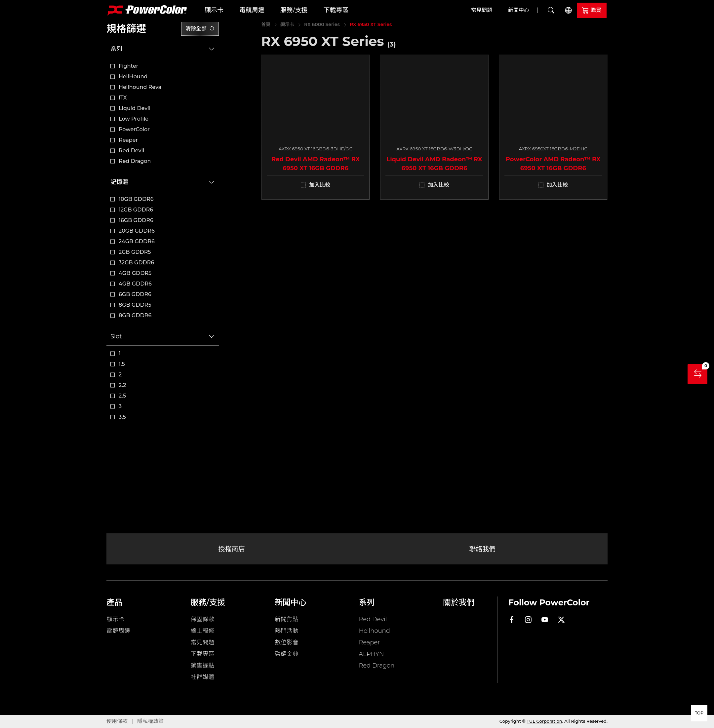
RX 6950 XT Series (371, 24)
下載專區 (336, 10)
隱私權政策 (150, 721)
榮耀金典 (287, 654)
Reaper (128, 140)
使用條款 (117, 721)
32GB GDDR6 (136, 263)
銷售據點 (203, 666)
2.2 (122, 385)
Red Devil (131, 151)
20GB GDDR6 (137, 231)
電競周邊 (252, 10)
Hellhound (375, 631)
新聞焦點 (287, 619)
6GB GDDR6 (135, 294)
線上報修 (203, 631)
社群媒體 (203, 677)
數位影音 (287, 642)
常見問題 (482, 10)
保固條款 (203, 619)
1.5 (122, 364)
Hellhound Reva (140, 87)
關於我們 (459, 602)
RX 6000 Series (322, 24)
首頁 (266, 24)
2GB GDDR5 (135, 252)
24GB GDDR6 (137, 241)
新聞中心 (519, 10)
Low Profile (134, 119)
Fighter (128, 66)
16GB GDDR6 (136, 220)
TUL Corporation (545, 721)
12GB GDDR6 (136, 210)
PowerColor (134, 129)
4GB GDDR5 (135, 273)
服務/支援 (294, 10)
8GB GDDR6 (135, 315)
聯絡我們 (482, 549)
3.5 (122, 417)
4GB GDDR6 (135, 284)
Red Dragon (135, 161)
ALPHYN (372, 654)
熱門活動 (287, 631)
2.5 (122, 396)
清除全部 (200, 29)
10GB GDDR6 (136, 199)
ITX (123, 98)
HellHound (133, 77)
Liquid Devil (135, 108)
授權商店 (232, 549)
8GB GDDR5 (135, 305)
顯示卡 (214, 10)
